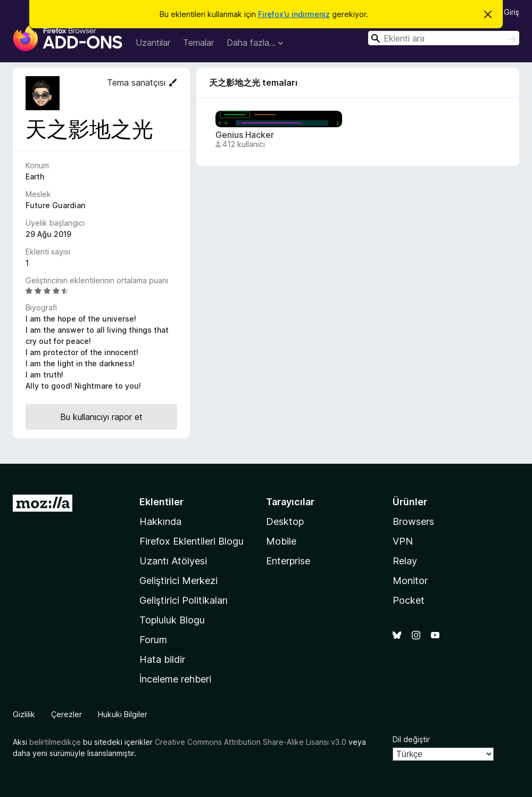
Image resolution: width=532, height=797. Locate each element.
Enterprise (288, 561)
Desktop (285, 521)
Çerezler (66, 714)
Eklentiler (161, 502)
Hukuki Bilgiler (123, 714)
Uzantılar (153, 43)
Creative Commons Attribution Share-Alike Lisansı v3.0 (251, 742)
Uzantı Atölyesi (173, 561)
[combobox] (444, 38)
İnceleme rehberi (175, 679)
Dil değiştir (411, 739)
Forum (153, 640)
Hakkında (160, 521)
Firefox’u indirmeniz (294, 14)
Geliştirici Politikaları (184, 600)
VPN (403, 541)
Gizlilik (24, 714)
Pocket (409, 600)
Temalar (198, 43)
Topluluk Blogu (172, 620)
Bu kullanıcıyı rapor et (101, 417)
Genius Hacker (245, 135)
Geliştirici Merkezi (178, 581)
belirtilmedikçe (55, 742)
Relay (405, 561)
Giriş (512, 12)
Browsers (413, 521)
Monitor (410, 581)
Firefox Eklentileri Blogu (192, 541)
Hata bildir (162, 659)
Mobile (281, 541)
